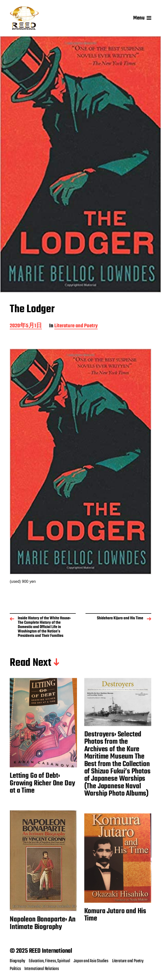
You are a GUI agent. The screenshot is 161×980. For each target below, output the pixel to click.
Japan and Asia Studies (91, 961)
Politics (15, 969)
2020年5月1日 (26, 326)
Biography (17, 961)
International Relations (42, 969)
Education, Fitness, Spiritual (49, 961)
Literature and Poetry (76, 326)
